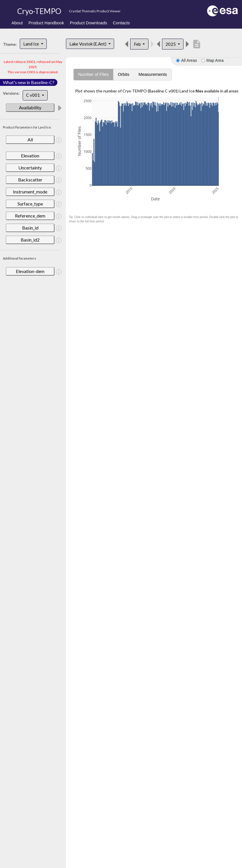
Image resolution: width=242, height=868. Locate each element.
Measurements (153, 74)
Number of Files (93, 74)
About (17, 23)
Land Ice (32, 44)
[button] (59, 108)
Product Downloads (88, 23)
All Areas (189, 60)
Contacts (121, 23)
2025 (171, 44)
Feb (138, 44)
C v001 (33, 95)
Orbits (124, 74)
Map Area (215, 60)
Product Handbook (46, 23)
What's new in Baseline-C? (29, 82)
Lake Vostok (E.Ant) (88, 44)
